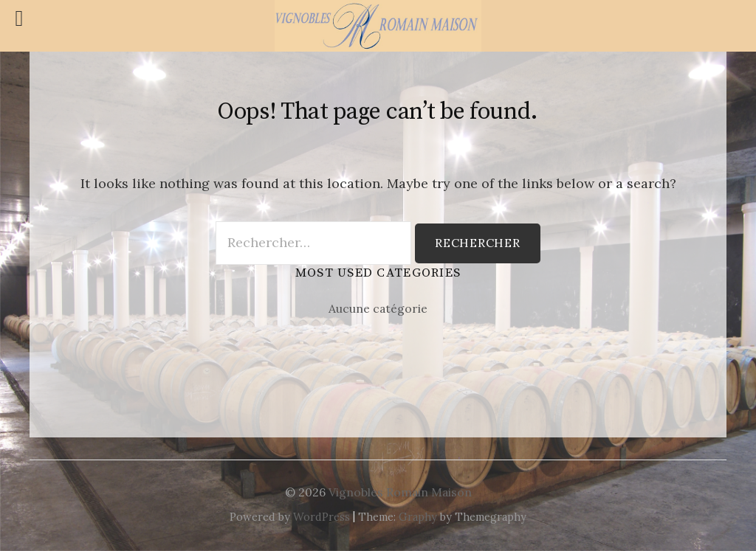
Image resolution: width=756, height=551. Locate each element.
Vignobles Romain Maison (400, 492)
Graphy (418, 517)
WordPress (322, 517)
